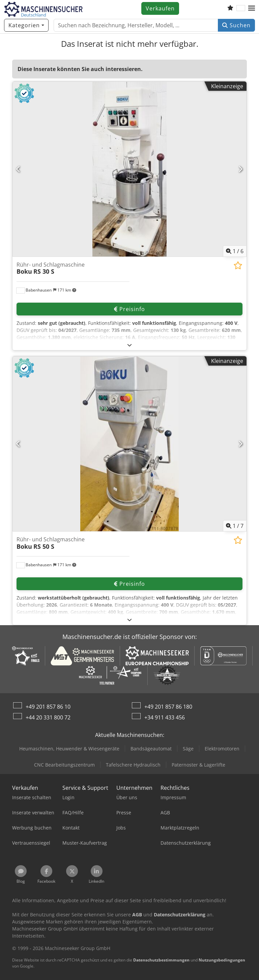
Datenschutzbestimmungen (161, 960)
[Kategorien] (26, 25)
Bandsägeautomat (151, 749)
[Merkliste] (230, 8)
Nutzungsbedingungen (222, 960)
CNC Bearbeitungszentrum (64, 765)
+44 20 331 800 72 (48, 717)
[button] (252, 8)
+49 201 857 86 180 (168, 707)
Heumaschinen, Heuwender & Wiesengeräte (69, 749)
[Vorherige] (19, 169)
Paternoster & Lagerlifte (198, 765)
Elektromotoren (222, 749)
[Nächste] (240, 169)
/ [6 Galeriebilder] (235, 251)
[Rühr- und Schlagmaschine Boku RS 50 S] (129, 444)
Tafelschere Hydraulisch (133, 765)
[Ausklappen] (130, 345)
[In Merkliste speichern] (238, 265)
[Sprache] (241, 8)
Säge (188, 749)
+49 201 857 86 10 (48, 707)
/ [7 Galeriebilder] (235, 526)
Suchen (236, 25)
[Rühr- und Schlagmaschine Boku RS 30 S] (129, 169)
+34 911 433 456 (165, 717)
